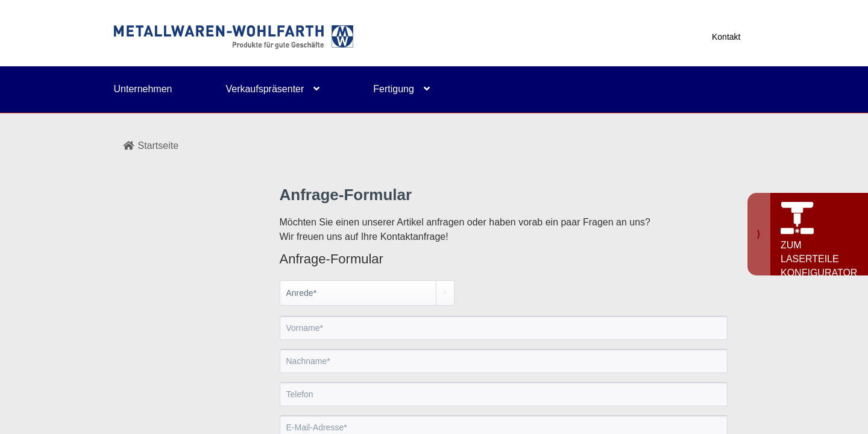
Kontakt (726, 37)
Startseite (151, 146)
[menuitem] (170, 98)
